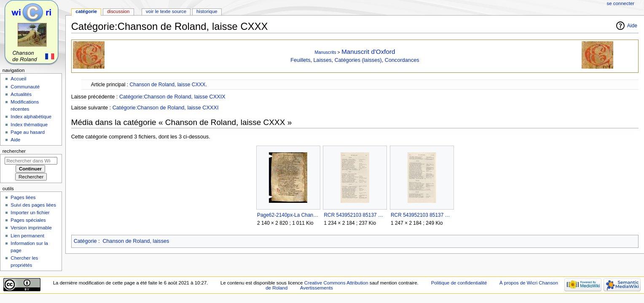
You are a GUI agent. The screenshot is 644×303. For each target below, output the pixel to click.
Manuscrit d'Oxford (368, 52)
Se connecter (621, 3)
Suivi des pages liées (33, 205)
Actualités (21, 94)
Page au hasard (28, 132)
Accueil (18, 79)
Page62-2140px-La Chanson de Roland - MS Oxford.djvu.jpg (288, 215)
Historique (207, 11)
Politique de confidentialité (459, 283)
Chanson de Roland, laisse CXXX (167, 85)
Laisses (323, 60)
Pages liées (23, 197)
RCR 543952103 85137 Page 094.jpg (422, 215)
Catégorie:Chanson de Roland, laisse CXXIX (172, 97)
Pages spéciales (28, 220)
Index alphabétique (31, 117)
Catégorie (85, 241)
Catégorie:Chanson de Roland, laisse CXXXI (166, 108)
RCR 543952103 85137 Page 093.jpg (355, 215)
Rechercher (14, 151)
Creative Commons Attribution (336, 283)
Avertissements (317, 288)
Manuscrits (325, 52)
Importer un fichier (30, 213)
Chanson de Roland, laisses (136, 241)
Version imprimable (31, 228)
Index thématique (29, 125)
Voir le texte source (166, 11)
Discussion (118, 11)
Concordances (402, 60)
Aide (632, 26)
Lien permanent (27, 236)
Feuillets (300, 60)
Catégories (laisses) (358, 60)
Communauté (25, 87)
